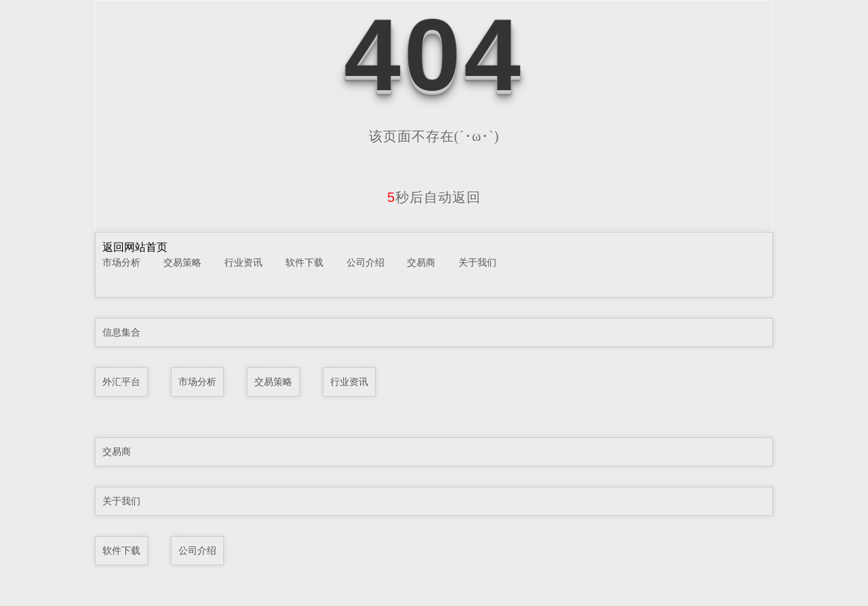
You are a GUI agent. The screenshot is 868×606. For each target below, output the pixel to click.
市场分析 (121, 262)
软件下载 (304, 262)
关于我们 (477, 262)
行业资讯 (243, 262)
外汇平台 (121, 382)
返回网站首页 (135, 247)
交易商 (421, 262)
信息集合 (121, 332)
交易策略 (182, 262)
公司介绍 (366, 262)
